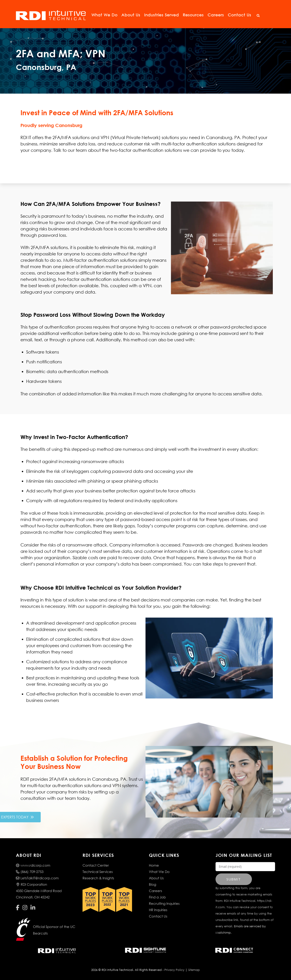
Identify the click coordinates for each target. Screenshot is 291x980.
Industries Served (162, 15)
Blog (153, 884)
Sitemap (194, 970)
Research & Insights (98, 878)
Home (154, 865)
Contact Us (240, 15)
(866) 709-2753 (30, 872)
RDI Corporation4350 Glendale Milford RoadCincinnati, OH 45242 (39, 891)
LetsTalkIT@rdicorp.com (37, 878)
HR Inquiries (158, 910)
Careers (216, 15)
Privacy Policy (174, 970)
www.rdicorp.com (33, 865)
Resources (193, 15)
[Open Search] (258, 16)
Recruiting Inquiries (164, 903)
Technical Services (98, 872)
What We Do (104, 15)
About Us (131, 15)
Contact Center (96, 865)
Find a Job (157, 897)
